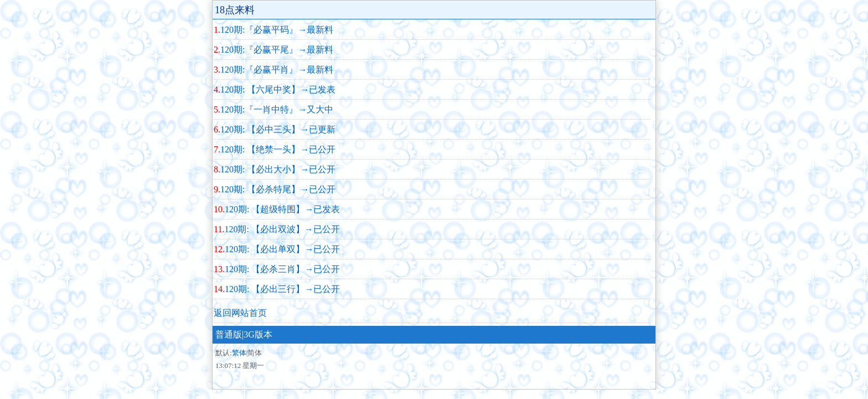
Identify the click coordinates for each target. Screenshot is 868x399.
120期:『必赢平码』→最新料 (277, 30)
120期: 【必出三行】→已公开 (282, 289)
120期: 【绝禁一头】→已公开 (278, 149)
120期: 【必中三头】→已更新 (278, 129)
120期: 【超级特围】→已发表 (282, 209)
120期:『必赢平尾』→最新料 (277, 50)
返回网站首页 (240, 313)
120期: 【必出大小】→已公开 (278, 169)
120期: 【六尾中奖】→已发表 (278, 89)
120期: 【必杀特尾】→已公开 (278, 189)
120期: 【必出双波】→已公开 (282, 229)
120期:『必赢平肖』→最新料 (277, 70)
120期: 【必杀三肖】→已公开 (282, 269)
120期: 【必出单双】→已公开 (282, 249)
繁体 (239, 353)
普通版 (229, 334)
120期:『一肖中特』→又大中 (277, 109)
